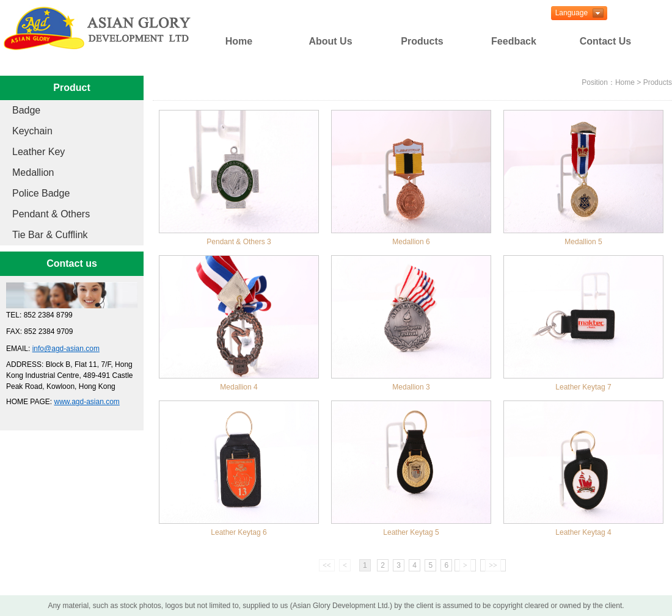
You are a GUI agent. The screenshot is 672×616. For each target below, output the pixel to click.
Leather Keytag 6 (239, 532)
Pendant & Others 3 (239, 242)
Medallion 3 (411, 387)
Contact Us (605, 41)
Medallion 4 (239, 387)
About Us (330, 41)
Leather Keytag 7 (583, 387)
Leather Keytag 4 (583, 532)
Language (569, 13)
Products (422, 41)
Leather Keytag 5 (411, 532)
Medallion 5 (583, 242)
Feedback (514, 41)
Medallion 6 (411, 242)
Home (239, 41)
